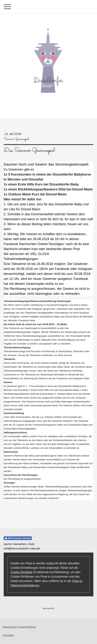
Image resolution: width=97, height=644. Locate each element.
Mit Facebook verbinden (18, 538)
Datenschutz (9, 627)
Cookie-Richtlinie (21, 572)
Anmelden (8, 635)
